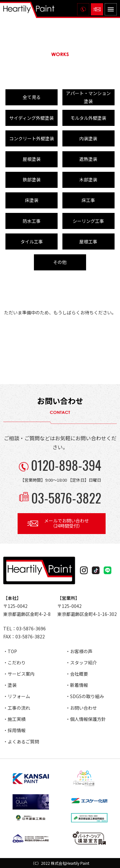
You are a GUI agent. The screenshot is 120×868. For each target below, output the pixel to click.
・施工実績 (14, 719)
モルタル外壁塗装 (88, 118)
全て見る (32, 97)
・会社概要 (77, 674)
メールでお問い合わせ (66, 523)
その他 (60, 262)
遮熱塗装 (88, 159)
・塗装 (10, 685)
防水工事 (32, 221)
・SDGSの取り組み (85, 696)
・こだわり (14, 662)
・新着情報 (77, 685)
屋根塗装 (32, 159)
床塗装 (32, 200)
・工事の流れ (17, 708)
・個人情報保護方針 (86, 719)
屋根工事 (88, 241)
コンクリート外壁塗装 (32, 138)
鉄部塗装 (32, 180)
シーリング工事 (88, 221)
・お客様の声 (79, 651)
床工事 (88, 200)
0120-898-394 (66, 465)
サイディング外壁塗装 (32, 118)
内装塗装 (88, 138)
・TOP (10, 651)
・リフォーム (17, 696)
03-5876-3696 (31, 628)
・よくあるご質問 (21, 741)
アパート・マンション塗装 (88, 97)
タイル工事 (32, 241)
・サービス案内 (19, 674)
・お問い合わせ (81, 708)
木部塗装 (88, 180)
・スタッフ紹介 (81, 662)
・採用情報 (14, 730)
